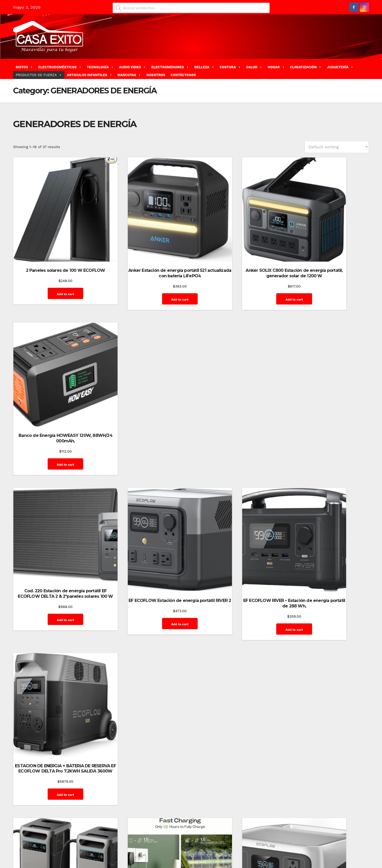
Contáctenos (259, 844)
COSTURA (230, 67)
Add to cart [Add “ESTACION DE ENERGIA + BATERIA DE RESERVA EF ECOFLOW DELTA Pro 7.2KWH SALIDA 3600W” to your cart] (328, 423)
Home (203, 844)
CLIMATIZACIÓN (306, 67)
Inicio (340, 844)
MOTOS (24, 67)
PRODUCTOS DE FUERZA (39, 75)
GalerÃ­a (312, 844)
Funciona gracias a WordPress (38, 844)
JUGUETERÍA (340, 67)
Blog (215, 844)
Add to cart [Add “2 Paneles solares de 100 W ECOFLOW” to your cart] (52, 273)
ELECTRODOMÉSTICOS (60, 67)
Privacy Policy (284, 856)
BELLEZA (204, 67)
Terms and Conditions (347, 856)
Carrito (239, 844)
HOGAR (276, 67)
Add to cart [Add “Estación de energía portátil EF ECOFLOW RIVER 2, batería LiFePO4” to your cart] (236, 562)
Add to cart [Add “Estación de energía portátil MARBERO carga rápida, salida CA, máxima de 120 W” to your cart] (144, 717)
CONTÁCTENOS (183, 75)
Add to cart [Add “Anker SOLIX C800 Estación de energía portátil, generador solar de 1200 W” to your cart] (236, 279)
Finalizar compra (288, 844)
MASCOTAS (129, 75)
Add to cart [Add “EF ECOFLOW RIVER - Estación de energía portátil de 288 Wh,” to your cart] (236, 418)
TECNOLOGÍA (100, 67)
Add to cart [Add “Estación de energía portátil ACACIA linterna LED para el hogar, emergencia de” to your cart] (144, 567)
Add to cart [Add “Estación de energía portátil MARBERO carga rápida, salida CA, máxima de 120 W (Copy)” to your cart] (236, 717)
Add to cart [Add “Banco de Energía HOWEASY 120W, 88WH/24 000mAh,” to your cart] (328, 273)
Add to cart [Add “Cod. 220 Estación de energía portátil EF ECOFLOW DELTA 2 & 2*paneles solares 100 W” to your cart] (52, 416)
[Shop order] (337, 147)
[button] (367, 69)
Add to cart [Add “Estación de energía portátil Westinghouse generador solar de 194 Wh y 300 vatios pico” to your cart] (328, 717)
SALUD (254, 67)
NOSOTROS (156, 75)
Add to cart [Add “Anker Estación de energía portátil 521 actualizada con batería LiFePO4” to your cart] (144, 273)
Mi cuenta (357, 844)
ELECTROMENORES (170, 67)
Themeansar (106, 844)
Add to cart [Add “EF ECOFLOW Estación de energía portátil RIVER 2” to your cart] (144, 418)
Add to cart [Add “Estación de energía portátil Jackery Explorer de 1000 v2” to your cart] (328, 562)
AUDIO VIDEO (133, 67)
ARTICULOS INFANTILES (90, 75)
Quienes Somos (312, 856)
